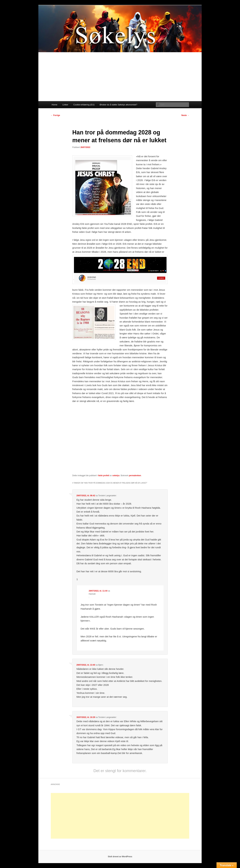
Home (54, 105)
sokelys (116, 476)
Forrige (55, 115)
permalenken (135, 476)
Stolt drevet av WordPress (120, 857)
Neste (185, 115)
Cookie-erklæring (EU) (84, 105)
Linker (65, 105)
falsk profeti (104, 476)
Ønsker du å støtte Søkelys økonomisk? (118, 105)
